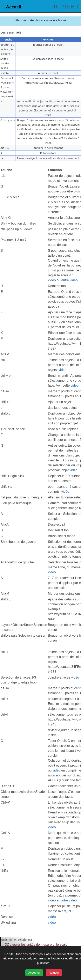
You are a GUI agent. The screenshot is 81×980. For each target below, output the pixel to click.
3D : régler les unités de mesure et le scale (36, 945)
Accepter (34, 973)
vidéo (52, 280)
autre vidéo (69, 280)
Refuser (54, 973)
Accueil (14, 7)
